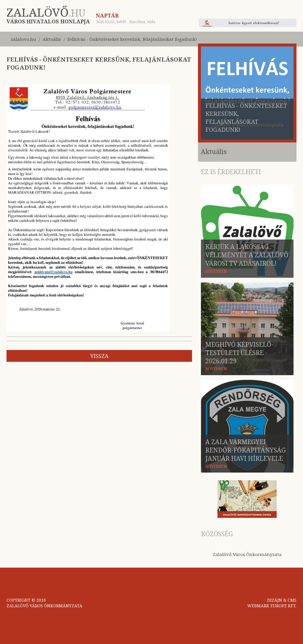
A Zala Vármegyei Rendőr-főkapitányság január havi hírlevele (246, 450)
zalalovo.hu (23, 39)
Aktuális (52, 39)
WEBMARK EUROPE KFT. (272, 606)
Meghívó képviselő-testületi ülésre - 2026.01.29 (239, 353)
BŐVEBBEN (216, 271)
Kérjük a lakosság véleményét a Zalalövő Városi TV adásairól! (247, 255)
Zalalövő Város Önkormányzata (247, 554)
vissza (99, 356)
